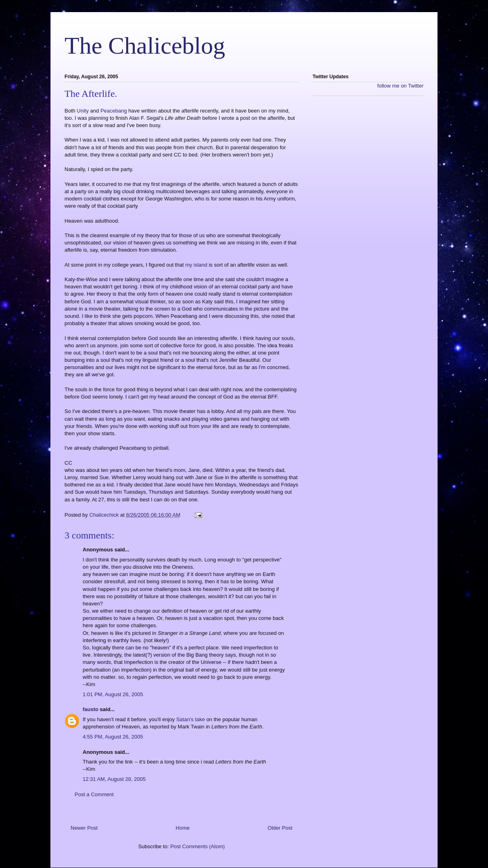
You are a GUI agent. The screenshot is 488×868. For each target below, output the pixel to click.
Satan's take (191, 719)
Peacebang (114, 111)
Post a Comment (94, 794)
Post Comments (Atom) (197, 846)
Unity (83, 111)
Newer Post (84, 828)
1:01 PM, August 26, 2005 (113, 694)
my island (197, 265)
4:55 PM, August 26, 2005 (113, 737)
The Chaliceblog (145, 46)
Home (183, 828)
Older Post (280, 828)
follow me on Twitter (400, 86)
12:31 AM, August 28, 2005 (114, 779)
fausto (91, 709)
